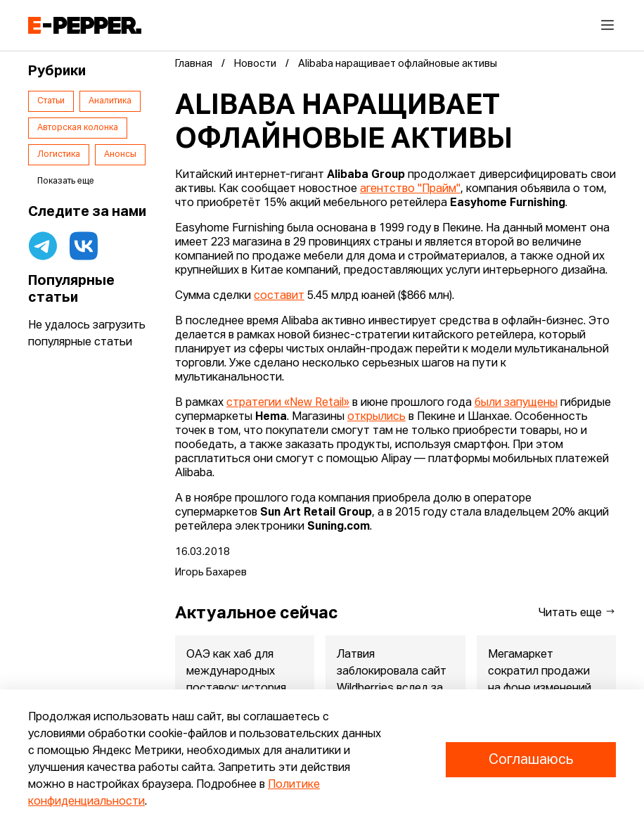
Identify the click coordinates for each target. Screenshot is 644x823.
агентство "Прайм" (410, 189)
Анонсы (120, 155)
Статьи (51, 101)
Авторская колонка (78, 128)
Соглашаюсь (531, 760)
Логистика (59, 155)
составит (279, 296)
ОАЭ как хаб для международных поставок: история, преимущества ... (238, 680)
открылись (376, 417)
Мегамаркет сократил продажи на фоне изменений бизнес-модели (540, 680)
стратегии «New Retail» (288, 403)
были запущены (516, 403)
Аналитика (110, 101)
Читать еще (577, 612)
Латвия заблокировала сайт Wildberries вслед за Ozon (392, 680)
